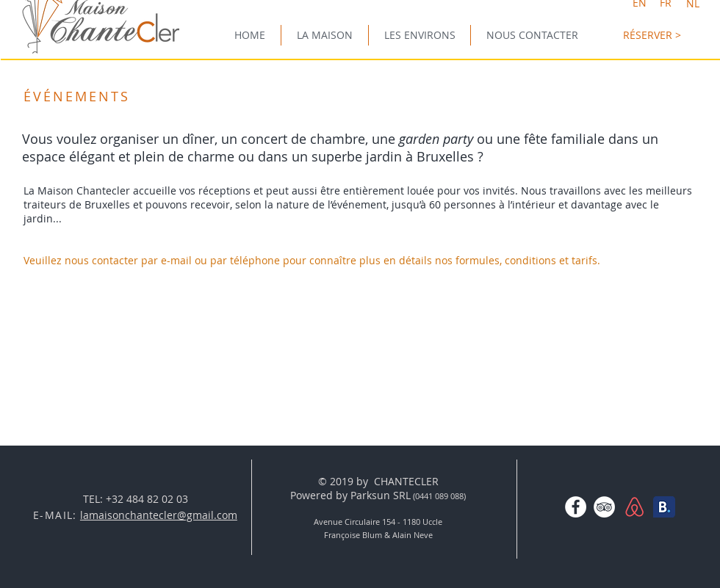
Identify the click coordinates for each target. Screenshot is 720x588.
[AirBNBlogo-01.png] (634, 507)
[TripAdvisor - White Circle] (604, 507)
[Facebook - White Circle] (576, 507)
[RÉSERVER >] (652, 35)
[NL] (692, 3)
